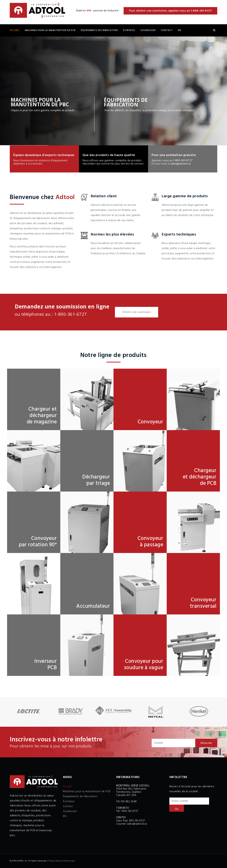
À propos (129, 30)
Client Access (69, 861)
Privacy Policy (55, 861)
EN (180, 30)
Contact (167, 30)
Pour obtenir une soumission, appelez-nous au (171, 11)
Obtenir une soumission (136, 312)
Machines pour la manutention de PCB (50, 30)
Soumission (148, 30)
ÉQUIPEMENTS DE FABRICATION (99, 30)
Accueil (15, 30)
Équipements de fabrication (80, 796)
